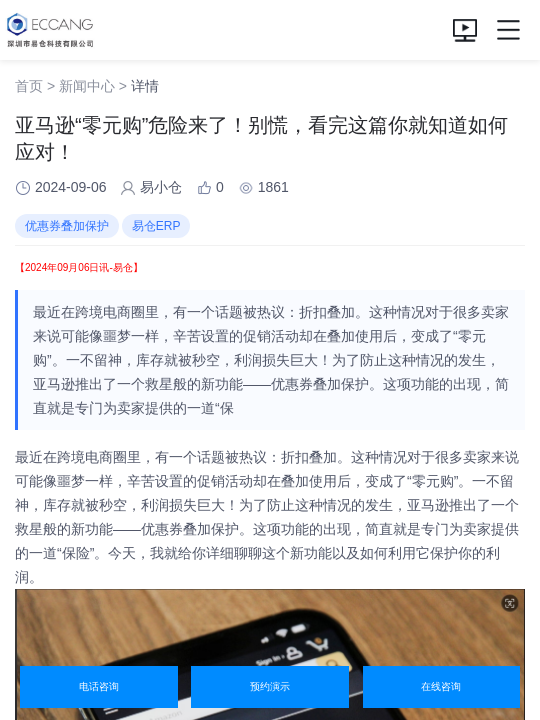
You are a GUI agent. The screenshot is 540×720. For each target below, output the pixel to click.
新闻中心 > (93, 86)
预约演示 (270, 686)
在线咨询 (441, 686)
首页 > (35, 86)
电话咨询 (99, 686)
